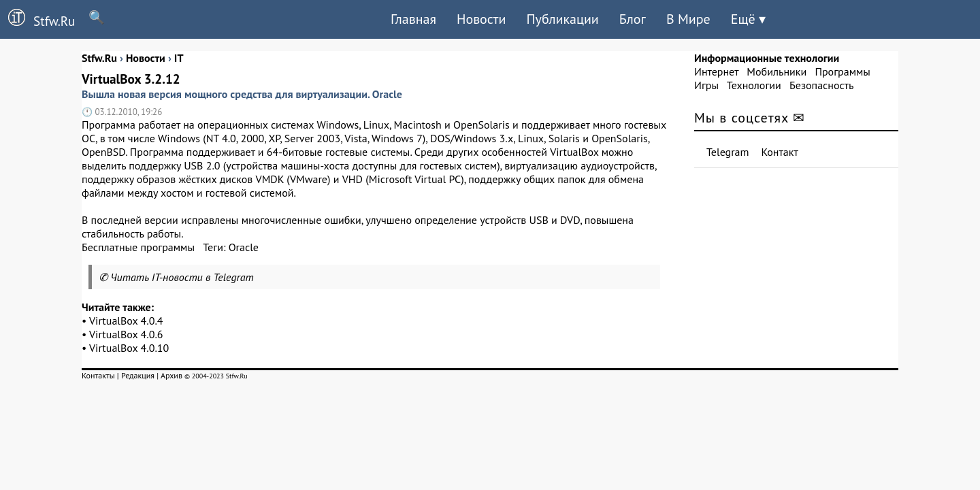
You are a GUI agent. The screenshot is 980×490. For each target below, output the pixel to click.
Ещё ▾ (748, 19)
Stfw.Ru (37, 19)
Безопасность (821, 85)
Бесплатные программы (138, 247)
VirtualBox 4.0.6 (126, 334)
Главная (413, 19)
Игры (706, 85)
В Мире (688, 19)
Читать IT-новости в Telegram (182, 277)
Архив (171, 375)
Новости (481, 19)
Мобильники (777, 71)
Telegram (728, 152)
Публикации (562, 19)
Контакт (780, 152)
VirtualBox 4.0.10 (129, 348)
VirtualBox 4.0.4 (126, 321)
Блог (633, 19)
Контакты (98, 375)
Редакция (138, 375)
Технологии (754, 85)
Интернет (716, 71)
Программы (842, 71)
